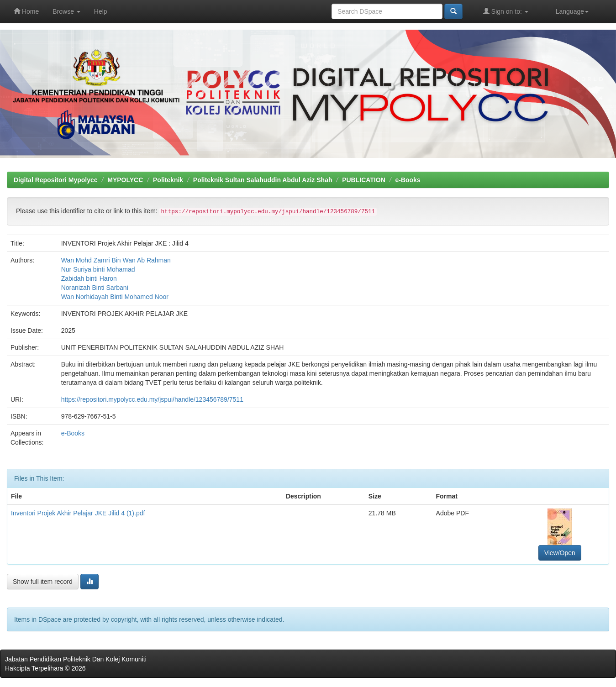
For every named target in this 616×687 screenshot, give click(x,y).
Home (26, 11)
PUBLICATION (364, 180)
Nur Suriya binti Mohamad (98, 269)
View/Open (560, 553)
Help (101, 11)
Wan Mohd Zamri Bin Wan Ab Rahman (116, 260)
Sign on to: (506, 11)
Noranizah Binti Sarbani (95, 288)
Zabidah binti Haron (89, 278)
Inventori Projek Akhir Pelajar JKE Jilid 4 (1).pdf (78, 513)
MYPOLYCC (125, 180)
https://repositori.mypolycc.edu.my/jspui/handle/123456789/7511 (152, 399)
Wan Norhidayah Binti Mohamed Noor (115, 297)
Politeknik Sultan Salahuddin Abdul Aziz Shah (263, 180)
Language (572, 11)
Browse (66, 11)
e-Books (408, 180)
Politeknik (168, 180)
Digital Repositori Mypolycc (56, 180)
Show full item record (43, 582)
